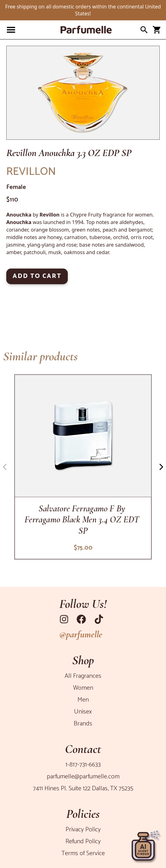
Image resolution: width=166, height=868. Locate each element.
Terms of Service (83, 853)
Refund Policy (83, 842)
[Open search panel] (144, 30)
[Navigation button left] (5, 467)
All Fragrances (83, 676)
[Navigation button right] (161, 467)
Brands (83, 724)
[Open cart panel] (157, 30)
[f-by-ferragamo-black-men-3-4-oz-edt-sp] (83, 467)
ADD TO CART (37, 276)
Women (83, 688)
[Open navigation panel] (11, 30)
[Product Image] (83, 93)
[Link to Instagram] (66, 619)
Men (83, 700)
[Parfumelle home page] (77, 30)
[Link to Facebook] (83, 619)
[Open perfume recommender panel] (146, 844)
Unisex (83, 712)
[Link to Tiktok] (100, 619)
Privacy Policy (83, 830)
